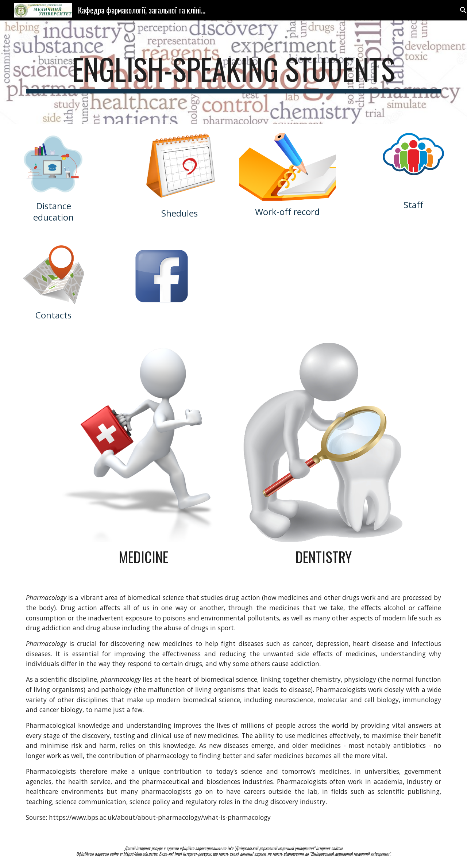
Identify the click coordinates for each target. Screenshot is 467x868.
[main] (233, 72)
